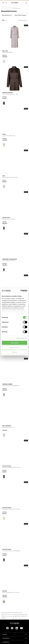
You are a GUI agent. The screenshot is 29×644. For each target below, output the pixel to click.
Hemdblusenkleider (6, 8)
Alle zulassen (14, 343)
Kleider (14, 7)
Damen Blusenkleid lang (9, 136)
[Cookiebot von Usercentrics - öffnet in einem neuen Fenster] (21, 291)
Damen (3, 7)
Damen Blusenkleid (8, 52)
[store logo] (14, 3)
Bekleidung (8, 7)
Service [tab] (5, 634)
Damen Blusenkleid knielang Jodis (11, 467)
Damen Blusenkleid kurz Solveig (11, 509)
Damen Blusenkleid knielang (10, 177)
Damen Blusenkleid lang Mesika (11, 386)
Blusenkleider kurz (7, 15)
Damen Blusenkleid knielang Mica (11, 551)
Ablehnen (14, 352)
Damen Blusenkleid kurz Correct (11, 592)
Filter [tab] (3, 20)
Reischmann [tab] (6, 638)
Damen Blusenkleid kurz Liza (10, 94)
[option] (4, 61)
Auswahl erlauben (14, 347)
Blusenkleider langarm (20, 15)
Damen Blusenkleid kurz (9, 427)
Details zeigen (20, 338)
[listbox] (14, 62)
